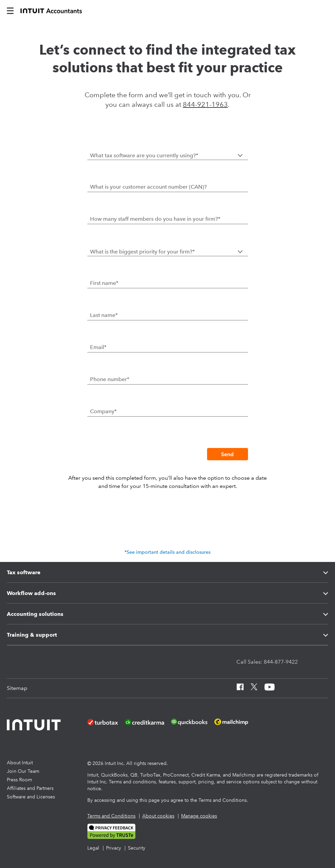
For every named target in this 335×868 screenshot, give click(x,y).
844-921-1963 (205, 104)
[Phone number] (168, 379)
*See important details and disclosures (167, 552)
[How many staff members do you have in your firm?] (168, 219)
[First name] (168, 283)
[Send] (228, 454)
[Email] (168, 347)
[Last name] (168, 315)
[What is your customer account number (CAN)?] (168, 187)
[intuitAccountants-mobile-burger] (10, 10)
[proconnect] (51, 10)
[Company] (168, 411)
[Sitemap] (17, 688)
